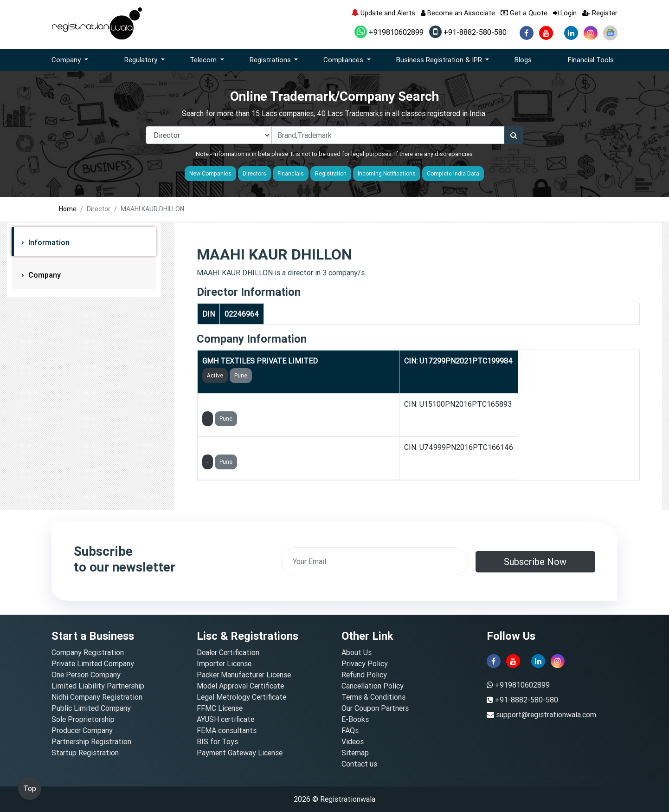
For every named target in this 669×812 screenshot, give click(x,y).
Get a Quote (524, 13)
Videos (353, 741)
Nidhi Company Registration (97, 697)
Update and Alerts (383, 13)
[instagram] (591, 33)
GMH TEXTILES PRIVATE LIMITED (260, 361)
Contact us (359, 764)
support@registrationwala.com (546, 715)
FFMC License (220, 708)
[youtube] (546, 33)
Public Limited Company (91, 708)
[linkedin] (571, 33)
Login (565, 13)
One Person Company (86, 675)
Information (48, 242)
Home (68, 209)
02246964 (242, 314)
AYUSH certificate (225, 719)
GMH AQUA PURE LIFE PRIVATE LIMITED (271, 404)
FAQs (350, 730)
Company (44, 275)
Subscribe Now (535, 562)
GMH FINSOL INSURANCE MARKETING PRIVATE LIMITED (298, 447)
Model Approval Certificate (240, 686)
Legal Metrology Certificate (241, 697)
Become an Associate (458, 13)
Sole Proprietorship (83, 719)
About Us (357, 652)
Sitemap (355, 753)
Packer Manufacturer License (244, 675)
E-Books (355, 719)
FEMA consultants (227, 730)
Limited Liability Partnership (98, 686)
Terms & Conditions (373, 697)
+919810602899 (389, 32)
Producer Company (82, 730)
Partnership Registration (91, 741)
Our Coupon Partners (375, 708)
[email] (375, 561)
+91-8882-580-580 (468, 32)
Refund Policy (364, 675)
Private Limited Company (93, 663)
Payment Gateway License (240, 753)
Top (30, 788)
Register (600, 13)
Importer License (224, 663)
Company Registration (88, 652)
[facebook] (527, 33)
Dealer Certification (228, 652)
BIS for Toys (217, 741)
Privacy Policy (365, 663)
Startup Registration (85, 753)
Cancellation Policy (373, 686)
